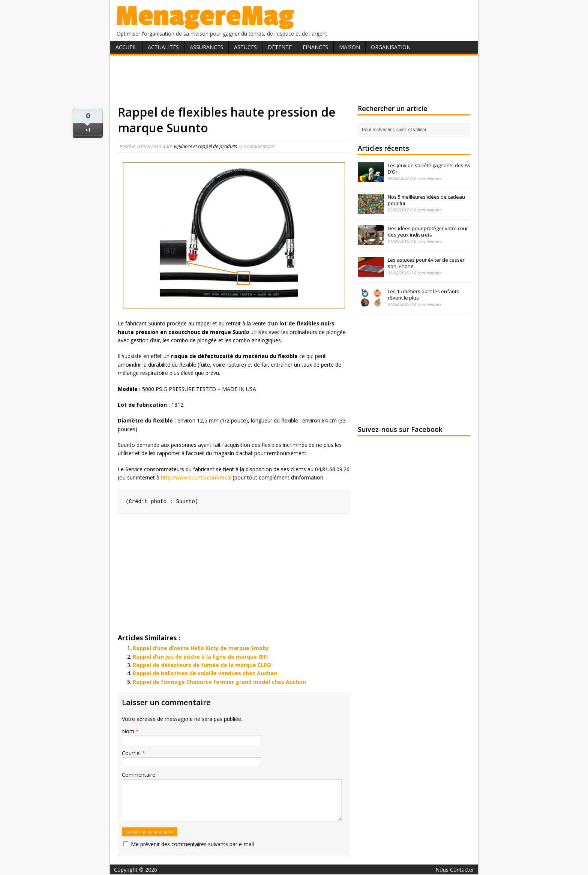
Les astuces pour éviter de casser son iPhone (426, 263)
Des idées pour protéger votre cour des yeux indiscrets (428, 231)
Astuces (245, 47)
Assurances (206, 47)
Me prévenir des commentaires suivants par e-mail (192, 844)
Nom (129, 731)
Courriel (132, 753)
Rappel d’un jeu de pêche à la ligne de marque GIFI (200, 657)
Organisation (391, 47)
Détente (280, 47)
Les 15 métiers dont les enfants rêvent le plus (423, 294)
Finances (315, 47)
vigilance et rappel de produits (206, 146)
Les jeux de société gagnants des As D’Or (429, 169)
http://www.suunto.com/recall (197, 477)
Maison (349, 47)
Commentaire (139, 775)
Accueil (126, 47)
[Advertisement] (294, 80)
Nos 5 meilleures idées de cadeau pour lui (426, 200)
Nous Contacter (455, 870)
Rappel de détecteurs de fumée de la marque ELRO (202, 665)
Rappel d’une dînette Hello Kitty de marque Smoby (201, 648)
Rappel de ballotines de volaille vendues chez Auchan (205, 673)
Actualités (163, 47)
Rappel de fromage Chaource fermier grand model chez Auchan (219, 682)
